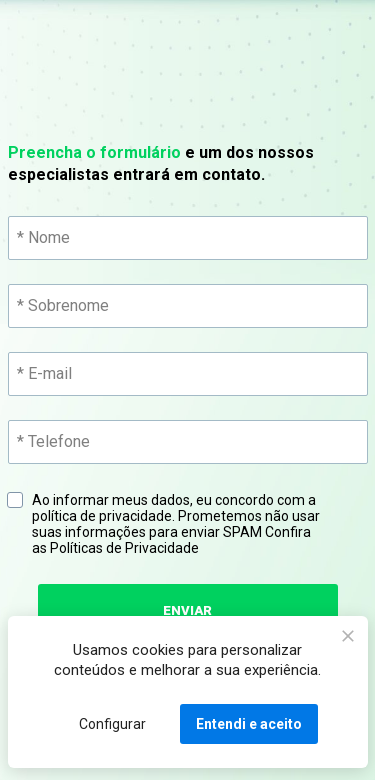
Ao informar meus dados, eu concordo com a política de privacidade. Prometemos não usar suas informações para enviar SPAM (177, 524)
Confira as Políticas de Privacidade (173, 540)
